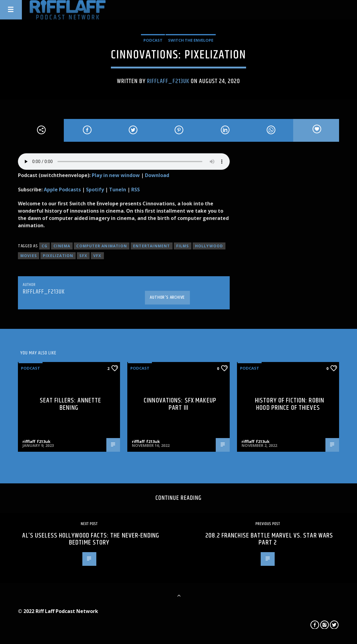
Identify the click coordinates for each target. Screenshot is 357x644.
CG (45, 246)
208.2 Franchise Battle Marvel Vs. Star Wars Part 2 (269, 539)
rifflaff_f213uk (168, 81)
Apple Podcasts (62, 190)
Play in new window (116, 175)
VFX (97, 256)
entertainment (152, 246)
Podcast (153, 40)
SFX (83, 256)
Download (157, 175)
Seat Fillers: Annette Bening (71, 404)
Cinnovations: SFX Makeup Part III (180, 404)
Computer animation (102, 246)
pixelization (58, 256)
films (183, 246)
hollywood (209, 246)
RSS (136, 190)
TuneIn (118, 190)
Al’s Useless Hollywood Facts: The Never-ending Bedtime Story (91, 539)
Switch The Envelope (191, 40)
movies (29, 256)
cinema (62, 246)
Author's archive (167, 297)
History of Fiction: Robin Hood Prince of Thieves (290, 404)
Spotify (95, 190)
